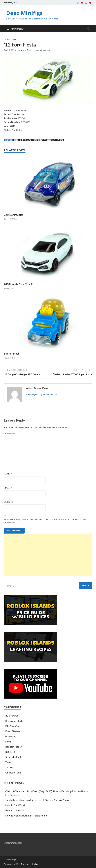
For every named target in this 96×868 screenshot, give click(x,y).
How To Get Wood (15, 805)
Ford (35, 140)
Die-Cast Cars (10, 40)
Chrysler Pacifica (14, 215)
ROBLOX (10, 752)
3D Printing (11, 716)
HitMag (34, 864)
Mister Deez (26, 50)
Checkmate (25, 140)
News (8, 741)
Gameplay (11, 736)
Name (8, 474)
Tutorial (9, 767)
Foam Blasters (13, 731)
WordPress (21, 864)
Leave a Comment (42, 50)
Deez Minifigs (24, 13)
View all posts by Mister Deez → (42, 394)
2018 (16, 140)
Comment (10, 434)
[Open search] (88, 29)
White (60, 140)
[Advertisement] (48, 555)
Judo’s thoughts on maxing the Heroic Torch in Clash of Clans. (37, 800)
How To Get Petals (15, 810)
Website (9, 502)
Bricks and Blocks (14, 721)
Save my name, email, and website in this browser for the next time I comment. (46, 521)
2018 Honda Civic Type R (18, 284)
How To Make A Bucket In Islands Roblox (27, 815)
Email (8, 488)
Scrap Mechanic (14, 757)
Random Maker (13, 747)
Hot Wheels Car (47, 140)
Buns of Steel (11, 354)
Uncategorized (13, 772)
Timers (9, 762)
